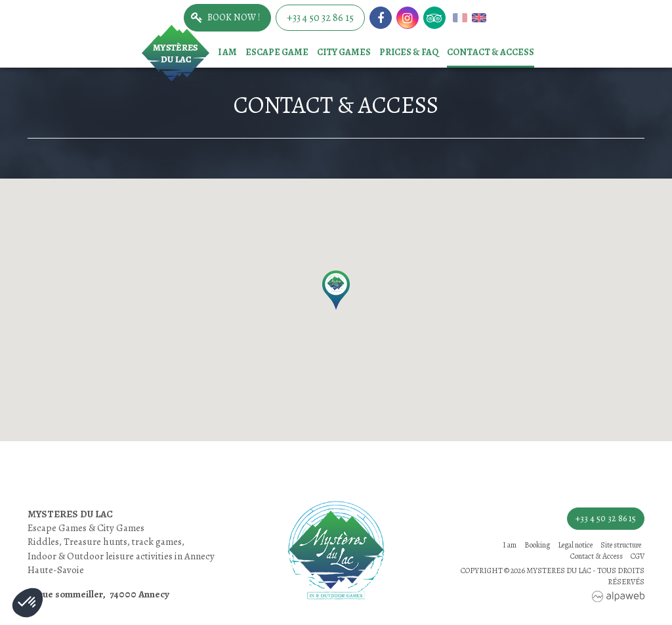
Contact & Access (491, 52)
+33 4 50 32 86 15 (320, 18)
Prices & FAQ (409, 52)
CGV (638, 556)
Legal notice (575, 545)
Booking (537, 545)
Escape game (277, 52)
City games (344, 52)
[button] (336, 290)
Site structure (621, 545)
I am (227, 52)
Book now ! (234, 17)
